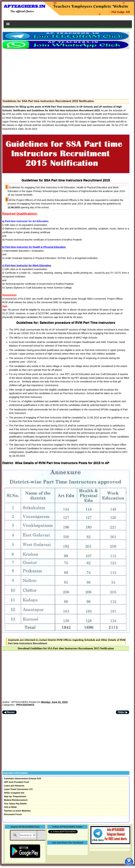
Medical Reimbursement (16, 800)
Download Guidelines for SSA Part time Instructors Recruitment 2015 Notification (66, 648)
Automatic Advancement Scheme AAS (23, 779)
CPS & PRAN (10, 807)
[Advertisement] (66, 73)
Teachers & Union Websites (17, 811)
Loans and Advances (14, 786)
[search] (28, 835)
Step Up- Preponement (15, 796)
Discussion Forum (13, 814)
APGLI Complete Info (14, 793)
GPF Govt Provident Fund (16, 782)
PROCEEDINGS (25, 705)
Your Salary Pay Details (15, 804)
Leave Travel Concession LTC (18, 789)
